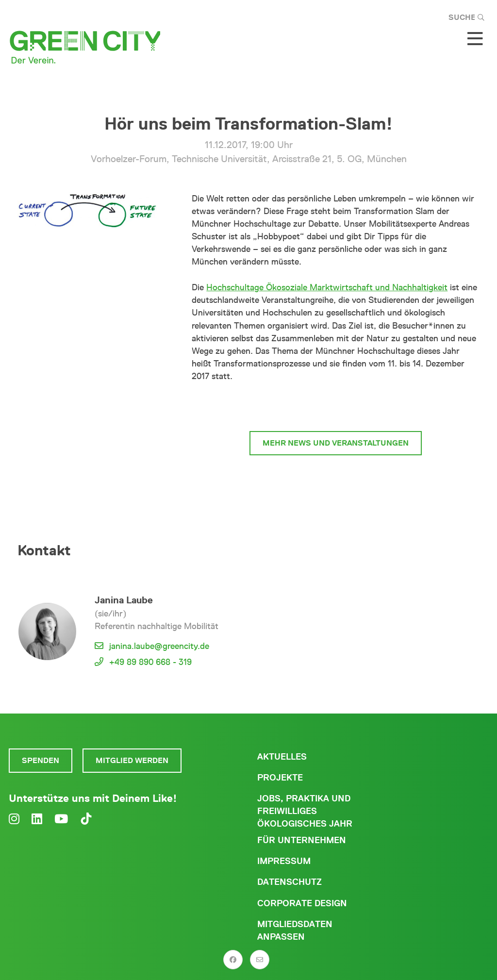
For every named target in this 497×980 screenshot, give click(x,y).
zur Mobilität (336, 407)
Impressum (284, 861)
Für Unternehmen (302, 840)
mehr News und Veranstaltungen (336, 443)
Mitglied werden (132, 760)
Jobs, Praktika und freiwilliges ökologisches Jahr (305, 811)
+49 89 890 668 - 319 (150, 662)
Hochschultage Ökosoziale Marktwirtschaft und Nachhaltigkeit (327, 287)
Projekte (280, 778)
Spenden (41, 760)
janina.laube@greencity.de (159, 646)
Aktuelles (282, 757)
